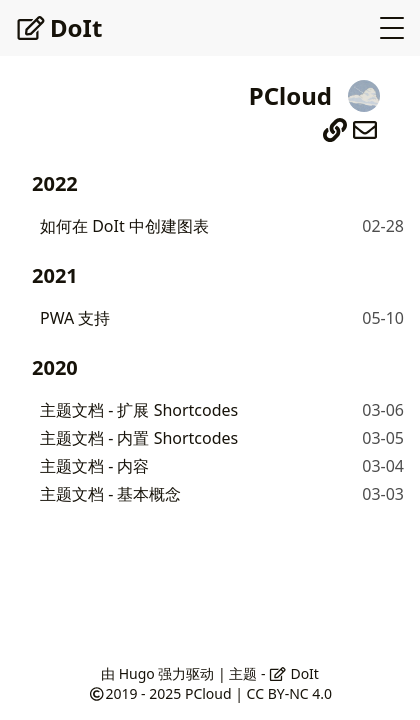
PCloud (208, 693)
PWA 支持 (75, 318)
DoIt (59, 27)
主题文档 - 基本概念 (110, 494)
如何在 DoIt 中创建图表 (124, 226)
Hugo (137, 673)
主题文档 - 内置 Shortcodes (139, 438)
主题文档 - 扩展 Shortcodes (139, 410)
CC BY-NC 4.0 (289, 693)
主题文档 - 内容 (94, 466)
